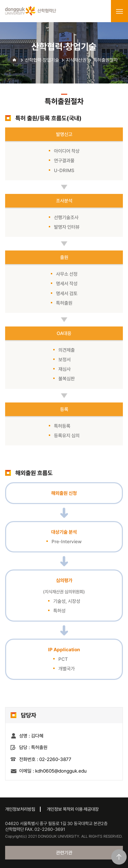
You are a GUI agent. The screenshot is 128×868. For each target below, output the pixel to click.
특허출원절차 (105, 60)
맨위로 (119, 857)
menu (119, 11)
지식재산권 (76, 60)
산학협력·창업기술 (42, 60)
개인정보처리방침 (20, 809)
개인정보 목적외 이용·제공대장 (73, 809)
